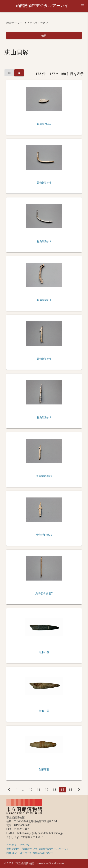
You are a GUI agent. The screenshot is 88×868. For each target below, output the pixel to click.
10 (31, 790)
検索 (44, 35)
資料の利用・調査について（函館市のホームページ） (38, 849)
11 (39, 790)
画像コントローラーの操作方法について (30, 853)
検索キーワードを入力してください (27, 23)
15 (70, 790)
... (23, 790)
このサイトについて (18, 845)
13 (54, 790)
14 (62, 790)
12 (47, 790)
